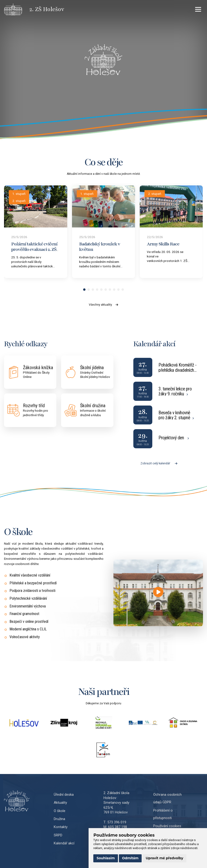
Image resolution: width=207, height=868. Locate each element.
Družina (59, 819)
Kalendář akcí (64, 843)
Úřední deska (64, 795)
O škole (60, 811)
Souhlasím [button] (106, 858)
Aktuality (60, 803)
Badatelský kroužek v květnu (100, 247)
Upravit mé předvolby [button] (164, 858)
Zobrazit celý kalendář (159, 463)
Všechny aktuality (103, 305)
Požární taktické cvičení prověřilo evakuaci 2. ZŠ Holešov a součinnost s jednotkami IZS (34, 252)
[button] (84, 290)
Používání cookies (167, 826)
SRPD (58, 835)
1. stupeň (19, 194)
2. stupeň (19, 201)
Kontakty (61, 827)
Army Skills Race (163, 244)
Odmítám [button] (130, 858)
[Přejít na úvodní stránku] (17, 9)
